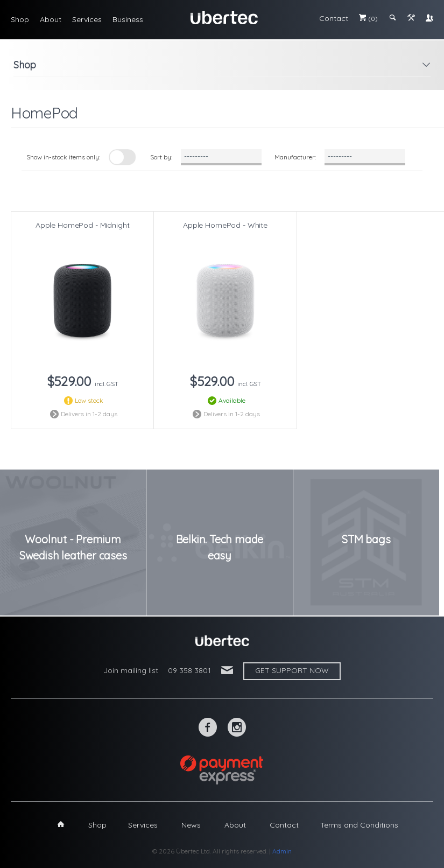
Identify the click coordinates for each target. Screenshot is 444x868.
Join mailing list (131, 670)
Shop (20, 19)
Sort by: (161, 157)
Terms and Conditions (359, 825)
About (51, 19)
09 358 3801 (189, 670)
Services (87, 19)
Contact (334, 18)
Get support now (292, 670)
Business (128, 19)
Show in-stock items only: (63, 157)
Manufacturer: (295, 157)
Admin (282, 851)
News (191, 825)
